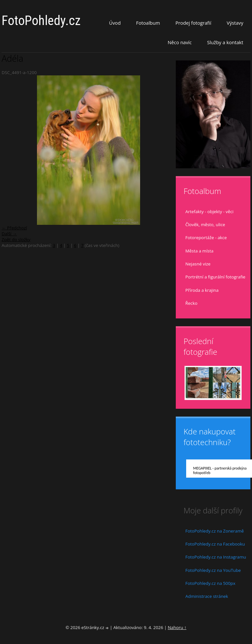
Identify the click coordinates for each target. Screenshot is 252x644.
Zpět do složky (16, 239)
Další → (9, 234)
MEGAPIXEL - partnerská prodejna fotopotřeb (220, 470)
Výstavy (235, 23)
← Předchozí (14, 228)
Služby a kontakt (225, 42)
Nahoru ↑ (177, 627)
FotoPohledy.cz (41, 21)
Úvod (115, 23)
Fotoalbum (148, 23)
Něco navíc (180, 42)
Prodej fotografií (193, 23)
